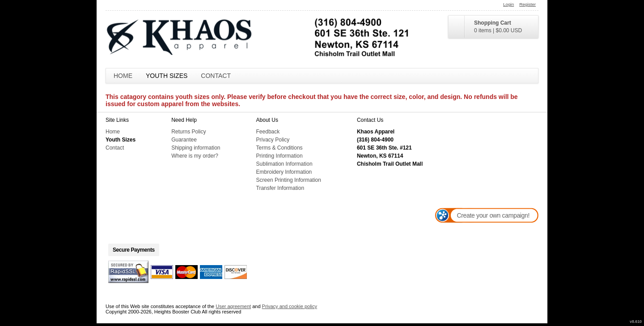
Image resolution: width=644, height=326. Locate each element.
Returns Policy (189, 132)
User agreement (233, 306)
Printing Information (280, 156)
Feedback (268, 132)
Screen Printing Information (289, 180)
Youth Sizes (167, 76)
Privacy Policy (273, 140)
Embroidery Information (284, 172)
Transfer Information (280, 188)
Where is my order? (195, 156)
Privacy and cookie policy (290, 306)
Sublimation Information (284, 164)
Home (123, 76)
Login (508, 4)
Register (527, 4)
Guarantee (184, 140)
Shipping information (196, 148)
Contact (216, 76)
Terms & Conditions (280, 148)
